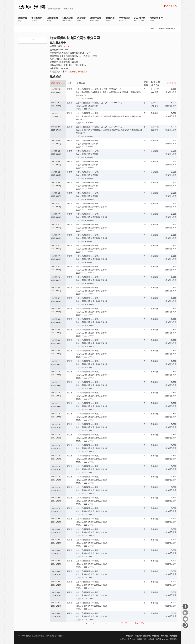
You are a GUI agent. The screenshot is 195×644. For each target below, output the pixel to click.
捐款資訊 (138, 636)
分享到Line (185, 619)
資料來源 (164, 636)
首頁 (153, 29)
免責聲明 (173, 636)
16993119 (67, 46)
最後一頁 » (139, 623)
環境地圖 (23, 19)
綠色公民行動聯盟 (135, 639)
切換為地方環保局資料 (79, 72)
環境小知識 (96, 19)
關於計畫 (147, 636)
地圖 (60, 636)
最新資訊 (82, 19)
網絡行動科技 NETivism (160, 639)
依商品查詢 (67, 19)
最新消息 (156, 636)
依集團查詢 (52, 19)
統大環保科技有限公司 (167, 29)
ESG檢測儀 (140, 19)
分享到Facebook (185, 606)
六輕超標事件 (156, 19)
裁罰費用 (171, 83)
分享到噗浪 (185, 625)
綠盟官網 (130, 636)
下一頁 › (125, 623)
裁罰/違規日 (58, 83)
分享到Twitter (185, 613)
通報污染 (110, 19)
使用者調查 (124, 19)
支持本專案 (172, 6)
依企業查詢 (37, 19)
